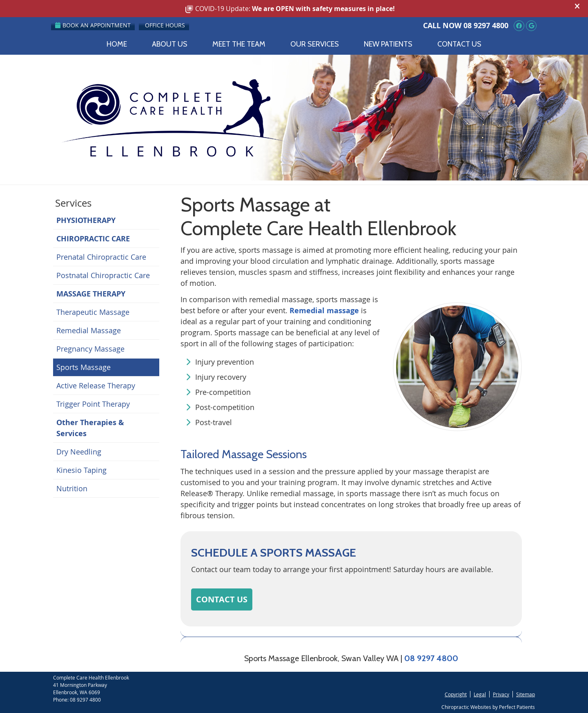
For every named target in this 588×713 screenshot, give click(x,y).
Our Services (315, 44)
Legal (480, 694)
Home (117, 44)
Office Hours (165, 25)
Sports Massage (84, 367)
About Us (170, 44)
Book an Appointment (93, 25)
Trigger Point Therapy (93, 404)
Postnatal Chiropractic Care (103, 275)
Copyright (456, 694)
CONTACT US (222, 599)
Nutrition (72, 488)
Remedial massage (324, 311)
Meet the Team (239, 44)
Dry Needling (79, 452)
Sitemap (526, 694)
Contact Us (459, 44)
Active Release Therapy (96, 385)
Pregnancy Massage (90, 349)
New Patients (388, 44)
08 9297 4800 (486, 26)
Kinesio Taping (81, 470)
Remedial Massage (89, 330)
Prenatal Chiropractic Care (101, 257)
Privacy (501, 694)
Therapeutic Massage (93, 312)
